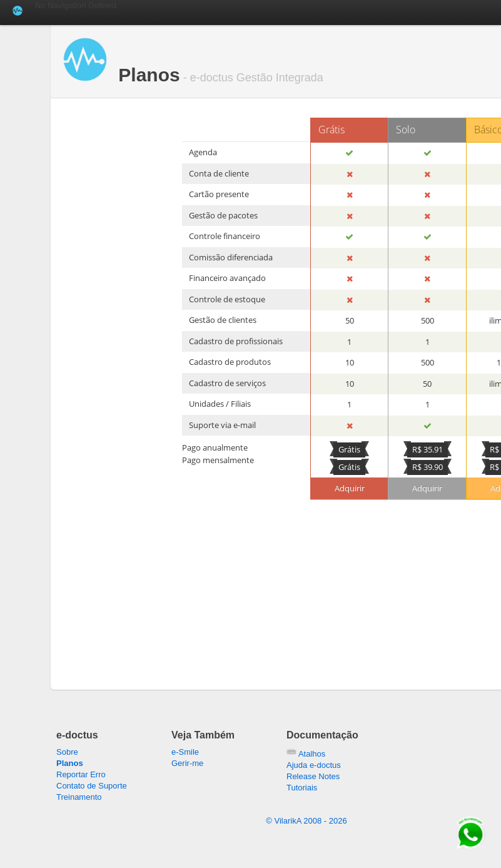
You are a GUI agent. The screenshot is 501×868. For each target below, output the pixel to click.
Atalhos (306, 754)
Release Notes (313, 776)
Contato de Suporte (92, 786)
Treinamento (79, 797)
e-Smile (185, 752)
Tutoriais (302, 788)
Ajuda (314, 765)
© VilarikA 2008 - (306, 821)
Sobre (67, 752)
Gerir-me (187, 763)
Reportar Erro (81, 774)
